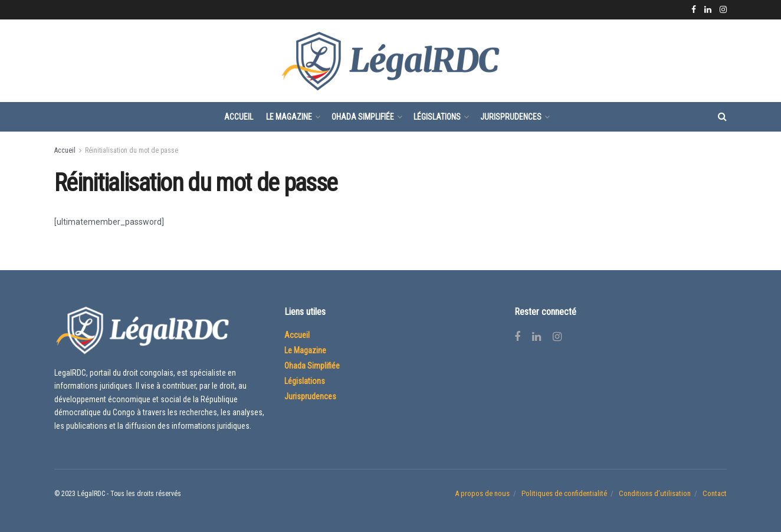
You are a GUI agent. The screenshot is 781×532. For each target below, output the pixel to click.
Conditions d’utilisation (655, 493)
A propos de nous (482, 493)
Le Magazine (289, 117)
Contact (715, 493)
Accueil (239, 117)
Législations (437, 117)
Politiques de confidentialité (564, 493)
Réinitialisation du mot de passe (132, 150)
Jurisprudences (511, 117)
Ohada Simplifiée (363, 117)
